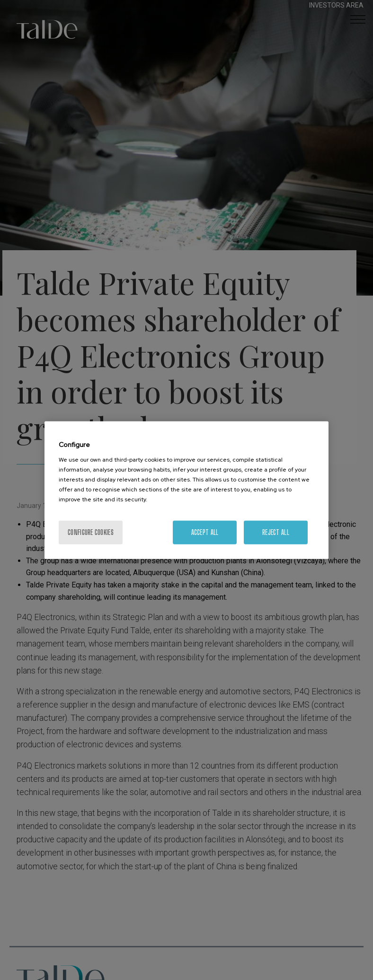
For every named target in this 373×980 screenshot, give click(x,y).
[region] (186, 490)
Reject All (276, 532)
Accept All (205, 532)
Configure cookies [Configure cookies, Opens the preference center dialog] (91, 532)
